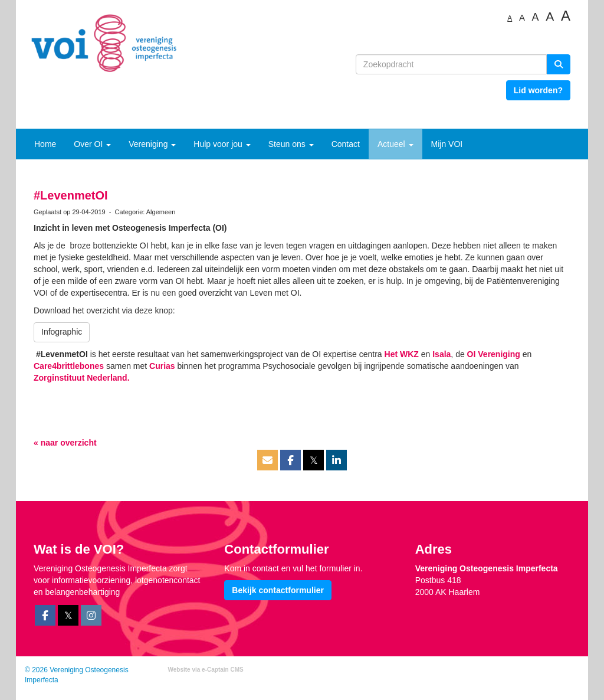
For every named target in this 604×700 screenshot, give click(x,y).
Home (45, 144)
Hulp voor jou (222, 144)
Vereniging (152, 144)
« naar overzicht (65, 443)
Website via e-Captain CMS (206, 670)
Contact (346, 144)
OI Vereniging (494, 354)
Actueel (395, 144)
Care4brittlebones (69, 366)
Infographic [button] (62, 332)
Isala (441, 354)
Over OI (92, 144)
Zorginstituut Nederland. (82, 378)
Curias (162, 366)
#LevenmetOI (71, 195)
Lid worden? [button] (538, 90)
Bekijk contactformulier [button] (278, 590)
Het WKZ (402, 354)
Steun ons (291, 144)
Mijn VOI (447, 144)
